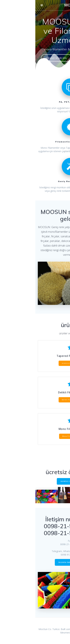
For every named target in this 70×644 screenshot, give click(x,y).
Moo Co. (48, 5)
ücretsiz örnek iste (21, 58)
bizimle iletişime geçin (35, 562)
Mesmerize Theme (35, 633)
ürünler (53, 58)
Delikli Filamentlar (35, 400)
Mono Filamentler (35, 436)
